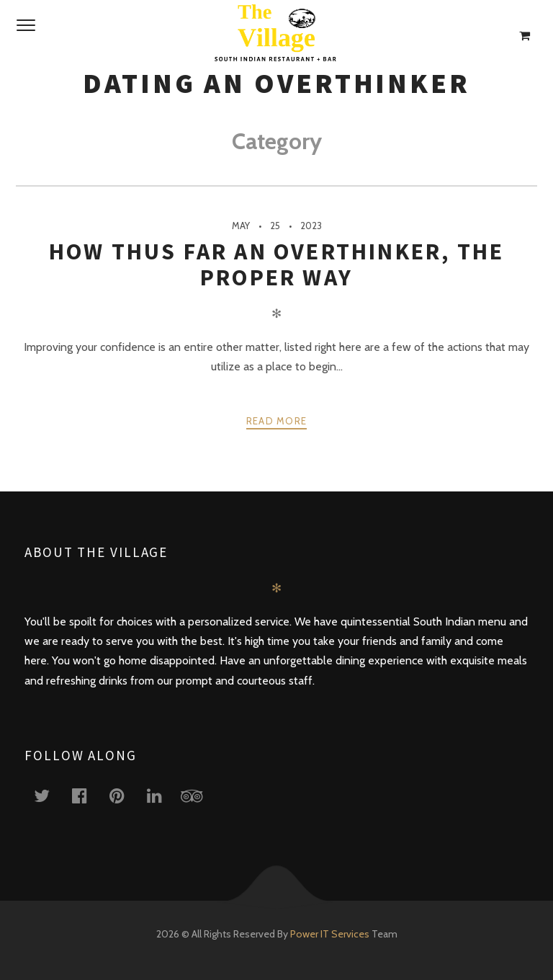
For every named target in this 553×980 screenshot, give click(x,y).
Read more (277, 421)
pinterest (125, 795)
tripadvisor (200, 795)
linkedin (163, 795)
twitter (50, 795)
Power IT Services (331, 934)
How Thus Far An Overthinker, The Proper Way (276, 264)
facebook (88, 795)
